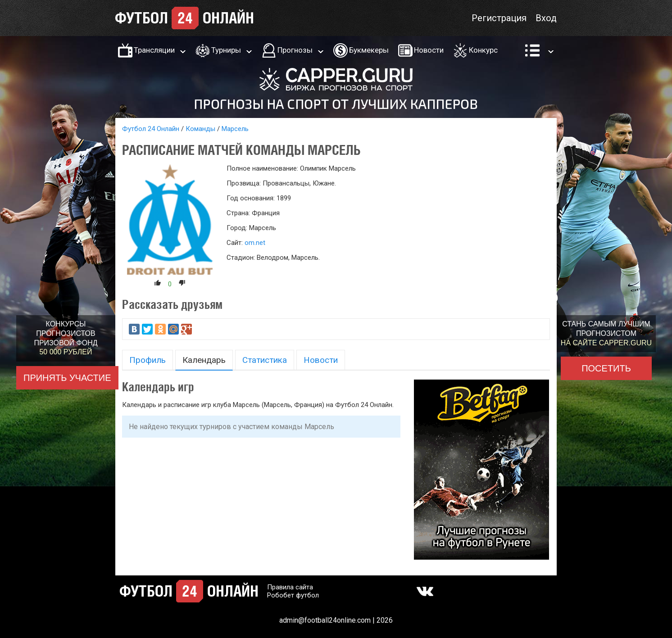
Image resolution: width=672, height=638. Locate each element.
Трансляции (154, 50)
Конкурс (483, 50)
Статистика (265, 360)
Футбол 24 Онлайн (151, 129)
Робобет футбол (293, 595)
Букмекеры (369, 50)
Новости (429, 50)
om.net (255, 243)
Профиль (148, 360)
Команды (200, 129)
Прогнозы (295, 50)
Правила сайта (290, 587)
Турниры (226, 50)
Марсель (235, 129)
